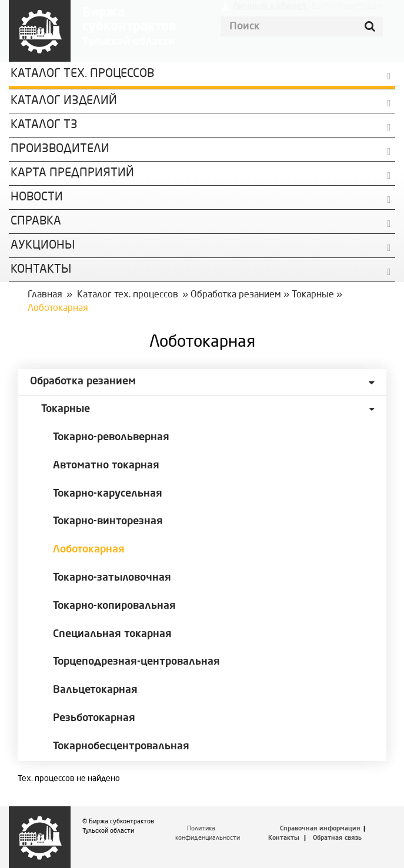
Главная (45, 295)
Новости (37, 197)
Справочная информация (320, 829)
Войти (322, 6)
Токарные (313, 295)
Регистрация (361, 6)
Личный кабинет (270, 6)
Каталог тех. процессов (128, 295)
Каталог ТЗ (44, 125)
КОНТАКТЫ (41, 270)
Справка (36, 222)
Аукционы (43, 246)
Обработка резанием (236, 295)
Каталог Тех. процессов (82, 74)
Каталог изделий (64, 101)
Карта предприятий (72, 173)
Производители (60, 149)
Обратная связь (337, 838)
